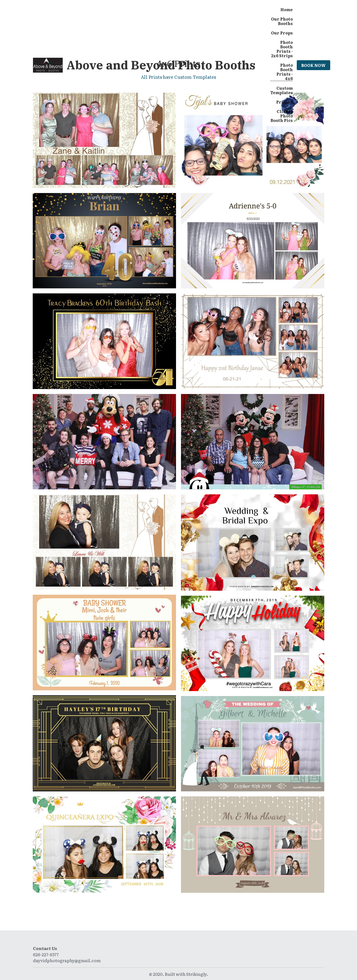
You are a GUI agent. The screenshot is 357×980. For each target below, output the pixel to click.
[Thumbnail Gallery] (104, 140)
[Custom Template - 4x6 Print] (104, 542)
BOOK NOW (313, 65)
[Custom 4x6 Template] (253, 341)
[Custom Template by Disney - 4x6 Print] (104, 442)
